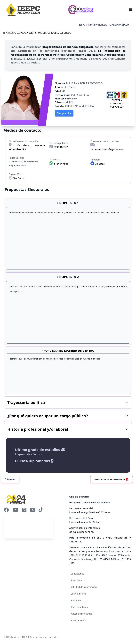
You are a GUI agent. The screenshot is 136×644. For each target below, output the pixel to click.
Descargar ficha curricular (112, 479)
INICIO (11, 33)
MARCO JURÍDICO (119, 25)
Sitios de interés (79, 607)
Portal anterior (79, 620)
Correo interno (79, 594)
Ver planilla (64, 113)
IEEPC (82, 25)
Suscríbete (76, 580)
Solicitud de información (84, 587)
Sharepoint (77, 600)
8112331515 (121, 538)
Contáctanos (77, 574)
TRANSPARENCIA (97, 25)
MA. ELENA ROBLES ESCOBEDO (55, 33)
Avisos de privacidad (82, 614)
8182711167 (76, 542)
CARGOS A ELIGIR (26, 33)
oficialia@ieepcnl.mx (82, 532)
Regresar (10, 479)
